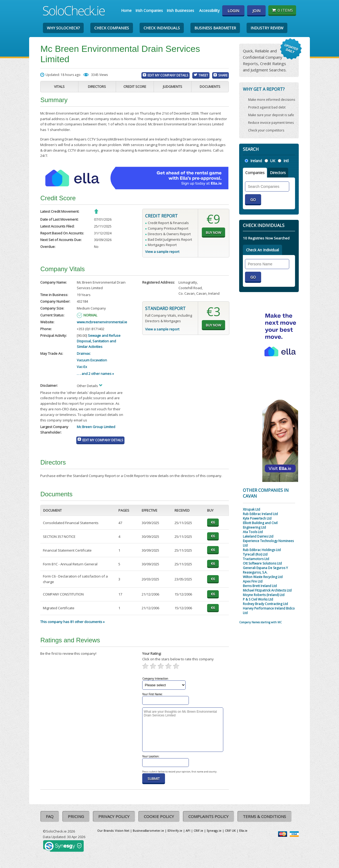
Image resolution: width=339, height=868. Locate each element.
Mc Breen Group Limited (96, 427)
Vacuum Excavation (92, 360)
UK (273, 161)
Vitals (59, 87)
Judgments (173, 87)
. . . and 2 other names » (95, 374)
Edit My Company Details (168, 75)
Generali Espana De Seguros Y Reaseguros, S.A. (265, 570)
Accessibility (209, 10)
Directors (97, 87)
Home (126, 10)
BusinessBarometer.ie (148, 831)
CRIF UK (230, 831)
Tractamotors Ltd (256, 559)
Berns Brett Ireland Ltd (260, 586)
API (188, 831)
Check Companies (112, 28)
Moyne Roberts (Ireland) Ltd (264, 595)
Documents (210, 87)
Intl (286, 161)
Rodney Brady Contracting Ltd (265, 604)
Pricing (76, 816)
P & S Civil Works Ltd (258, 599)
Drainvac (84, 353)
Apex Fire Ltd (253, 581)
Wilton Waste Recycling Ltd (263, 577)
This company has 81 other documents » (72, 622)
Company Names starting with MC (260, 622)
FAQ (50, 816)
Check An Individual (262, 250)
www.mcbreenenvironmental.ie (102, 322)
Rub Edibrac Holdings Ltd (262, 550)
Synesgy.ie (214, 831)
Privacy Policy (114, 816)
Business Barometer (215, 28)
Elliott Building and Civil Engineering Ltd (260, 525)
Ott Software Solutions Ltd (262, 563)
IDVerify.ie (175, 831)
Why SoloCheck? (63, 28)
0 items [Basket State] (282, 10)
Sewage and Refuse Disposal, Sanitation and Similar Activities (99, 341)
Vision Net (122, 831)
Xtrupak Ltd (251, 509)
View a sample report (162, 252)
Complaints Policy (208, 816)
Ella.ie (243, 831)
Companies (255, 173)
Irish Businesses (180, 10)
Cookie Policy (159, 816)
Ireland (256, 161)
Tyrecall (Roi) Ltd (255, 554)
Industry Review (267, 28)
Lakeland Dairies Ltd (258, 536)
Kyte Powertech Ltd (257, 518)
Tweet (203, 75)
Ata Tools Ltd (253, 532)
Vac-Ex (82, 367)
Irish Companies (149, 10)
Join (256, 11)
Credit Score (135, 87)
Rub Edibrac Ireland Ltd (260, 514)
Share (223, 75)
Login (233, 11)
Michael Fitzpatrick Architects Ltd (267, 590)
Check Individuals (162, 28)
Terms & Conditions (264, 816)
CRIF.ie (198, 831)
